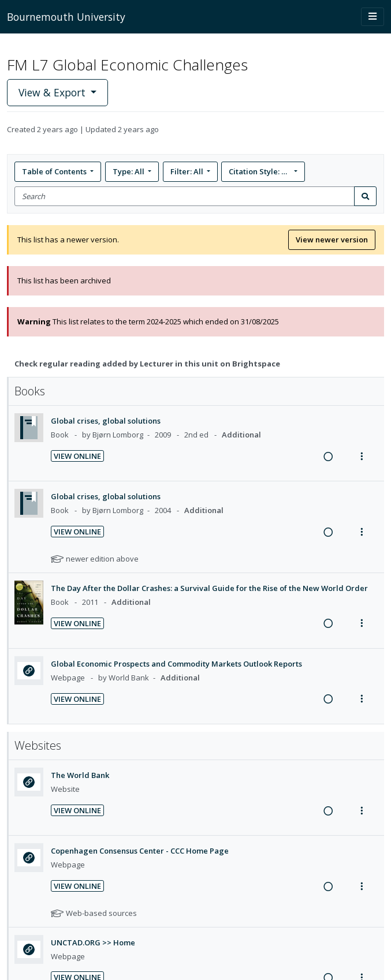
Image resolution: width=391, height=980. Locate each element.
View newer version (332, 240)
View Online (77, 456)
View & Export (53, 92)
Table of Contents (55, 171)
